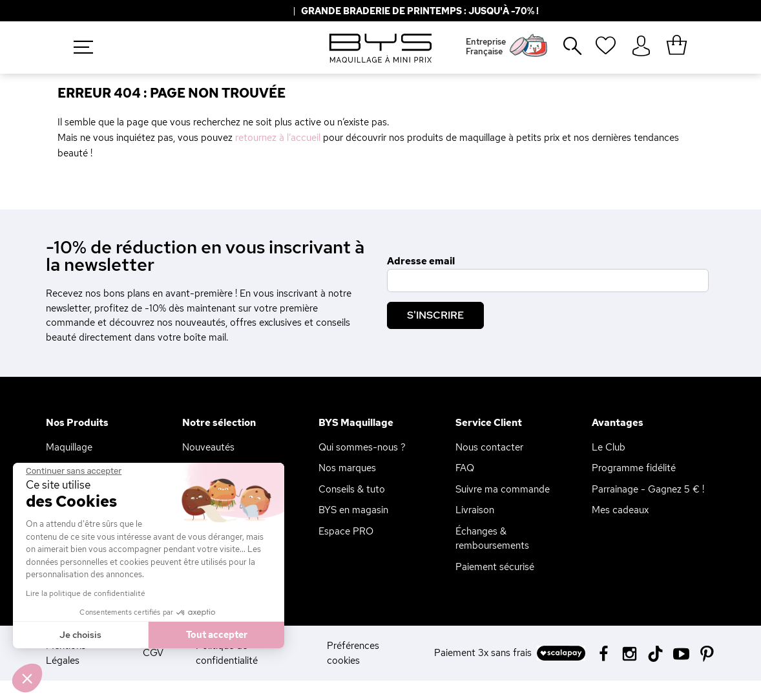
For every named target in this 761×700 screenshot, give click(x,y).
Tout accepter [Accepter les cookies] (150, 635)
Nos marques (347, 468)
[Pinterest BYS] (707, 652)
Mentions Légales (66, 653)
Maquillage (69, 447)
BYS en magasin (353, 510)
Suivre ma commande (503, 489)
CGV (153, 653)
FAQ (465, 468)
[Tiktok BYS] (655, 654)
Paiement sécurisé (495, 567)
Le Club (609, 447)
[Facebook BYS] (604, 652)
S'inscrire (435, 315)
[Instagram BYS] (630, 652)
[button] (27, 678)
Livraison (475, 510)
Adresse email (421, 261)
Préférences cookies (353, 653)
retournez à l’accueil (278, 138)
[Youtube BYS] (681, 652)
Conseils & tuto (352, 489)
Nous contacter (489, 447)
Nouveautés (208, 447)
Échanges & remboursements (492, 539)
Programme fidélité (634, 468)
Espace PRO (346, 531)
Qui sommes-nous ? (362, 447)
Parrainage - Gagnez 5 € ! (648, 489)
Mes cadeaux (620, 510)
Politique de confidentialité (227, 653)
